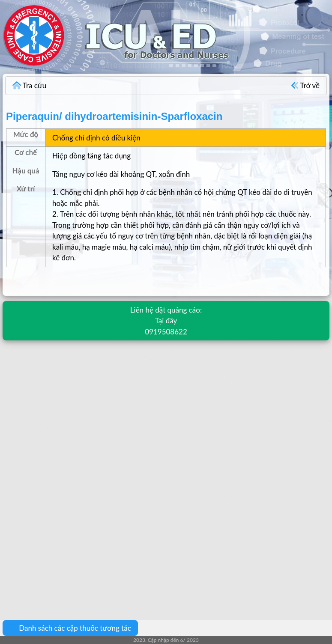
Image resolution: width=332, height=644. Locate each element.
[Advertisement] (166, 410)
